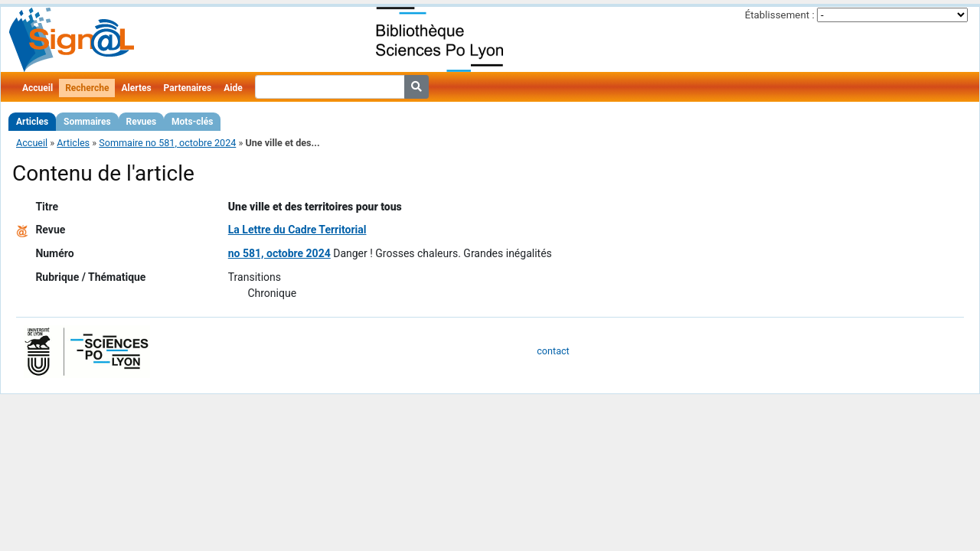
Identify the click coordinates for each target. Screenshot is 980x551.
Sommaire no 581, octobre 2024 (167, 143)
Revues (142, 122)
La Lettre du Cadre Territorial (297, 230)
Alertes (136, 88)
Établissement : (780, 15)
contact (553, 351)
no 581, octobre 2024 (279, 253)
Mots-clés (192, 122)
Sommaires (87, 122)
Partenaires (188, 88)
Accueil (38, 88)
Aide (233, 88)
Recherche (87, 88)
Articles (32, 122)
